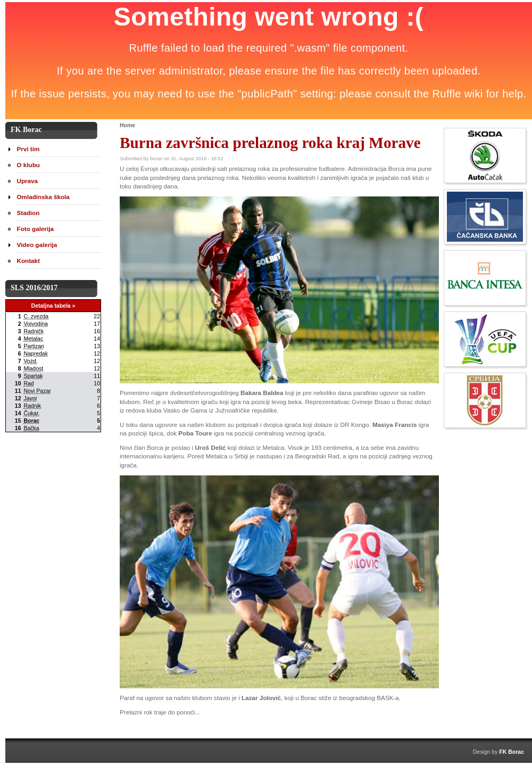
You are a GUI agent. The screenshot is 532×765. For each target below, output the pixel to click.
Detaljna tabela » (53, 306)
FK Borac (512, 752)
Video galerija (37, 245)
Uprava (28, 181)
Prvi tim (28, 149)
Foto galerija (35, 229)
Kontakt (28, 261)
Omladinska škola (43, 197)
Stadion (28, 213)
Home (127, 125)
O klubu (28, 165)
